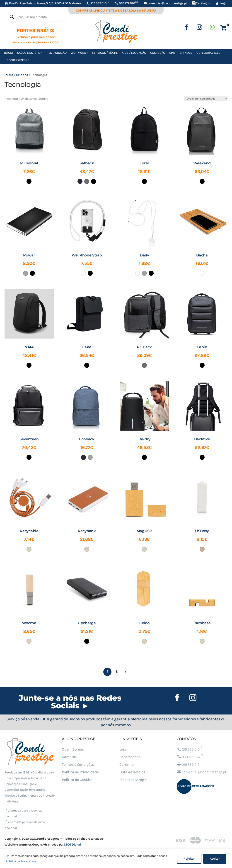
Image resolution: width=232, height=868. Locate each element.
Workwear (79, 53)
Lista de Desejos (132, 772)
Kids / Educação (134, 53)
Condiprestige (18, 60)
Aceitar (215, 859)
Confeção (158, 53)
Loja (123, 749)
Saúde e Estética (30, 53)
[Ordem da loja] (206, 99)
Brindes (186, 53)
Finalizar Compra (133, 780)
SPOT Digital (72, 845)
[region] (116, 859)
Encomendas (130, 757)
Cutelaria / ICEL (208, 53)
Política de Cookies (77, 780)
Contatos (69, 757)
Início (8, 53)
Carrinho (127, 764)
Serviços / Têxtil (105, 53)
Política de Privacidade (21, 861)
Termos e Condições (78, 764)
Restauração (57, 53)
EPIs (172, 53)
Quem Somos (73, 749)
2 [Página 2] (117, 671)
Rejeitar (189, 859)
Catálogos (203, 3)
